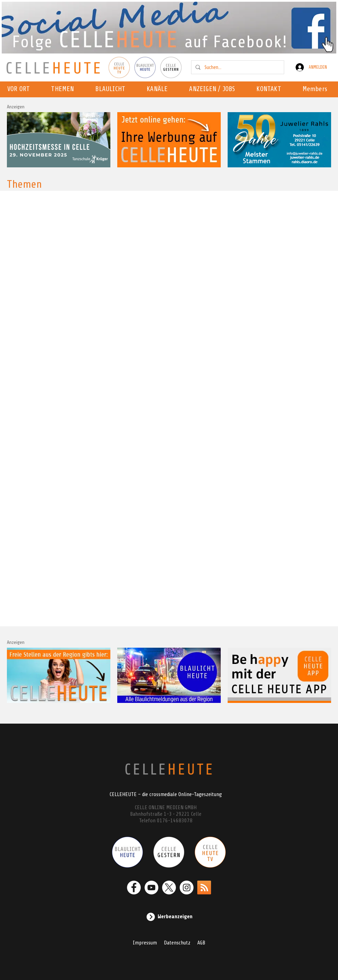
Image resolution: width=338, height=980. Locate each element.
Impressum (145, 943)
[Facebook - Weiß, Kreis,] (134, 888)
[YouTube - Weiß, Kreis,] (151, 888)
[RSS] (204, 888)
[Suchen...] (237, 67)
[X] (169, 888)
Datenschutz (177, 943)
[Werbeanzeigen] (169, 917)
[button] (159, 89)
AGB (201, 943)
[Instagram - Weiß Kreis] (187, 888)
